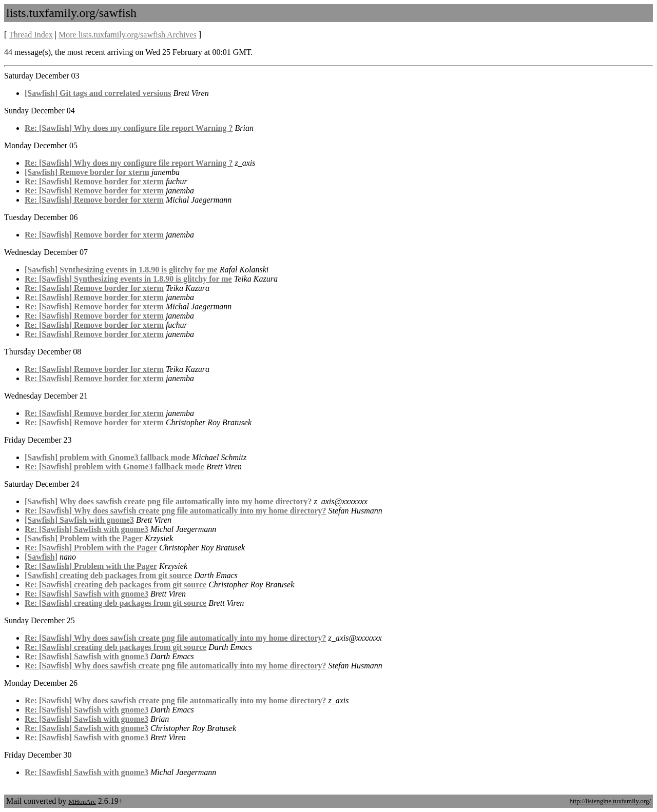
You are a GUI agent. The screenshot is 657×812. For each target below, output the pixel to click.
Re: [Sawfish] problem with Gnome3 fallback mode (114, 467)
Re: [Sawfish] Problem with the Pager (91, 548)
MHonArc (82, 801)
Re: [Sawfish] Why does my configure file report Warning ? (129, 128)
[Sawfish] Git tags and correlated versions (98, 93)
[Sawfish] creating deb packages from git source (108, 575)
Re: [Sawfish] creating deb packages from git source (115, 585)
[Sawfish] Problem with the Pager (84, 538)
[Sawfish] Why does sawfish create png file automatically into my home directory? (168, 501)
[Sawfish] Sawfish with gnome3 (79, 520)
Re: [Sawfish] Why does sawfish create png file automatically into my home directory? (176, 511)
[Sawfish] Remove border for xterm (87, 172)
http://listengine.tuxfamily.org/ (610, 801)
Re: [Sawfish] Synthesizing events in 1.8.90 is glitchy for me (128, 279)
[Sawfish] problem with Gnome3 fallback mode (107, 457)
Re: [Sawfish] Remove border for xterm (94, 181)
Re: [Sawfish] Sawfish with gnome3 (86, 529)
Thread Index (31, 35)
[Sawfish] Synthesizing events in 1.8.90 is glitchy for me (121, 270)
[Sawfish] (41, 557)
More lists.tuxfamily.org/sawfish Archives (128, 35)
